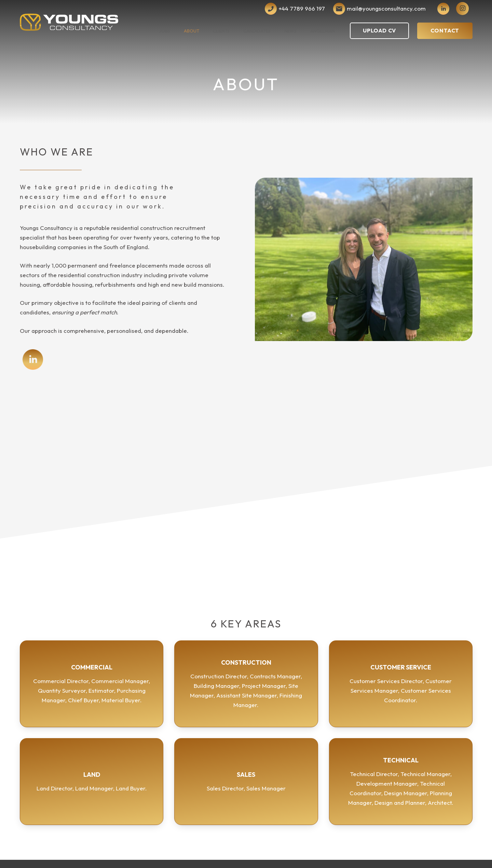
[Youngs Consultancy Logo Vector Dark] (69, 22)
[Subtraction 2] (339, 9)
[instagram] (462, 8)
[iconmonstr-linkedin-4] (443, 9)
